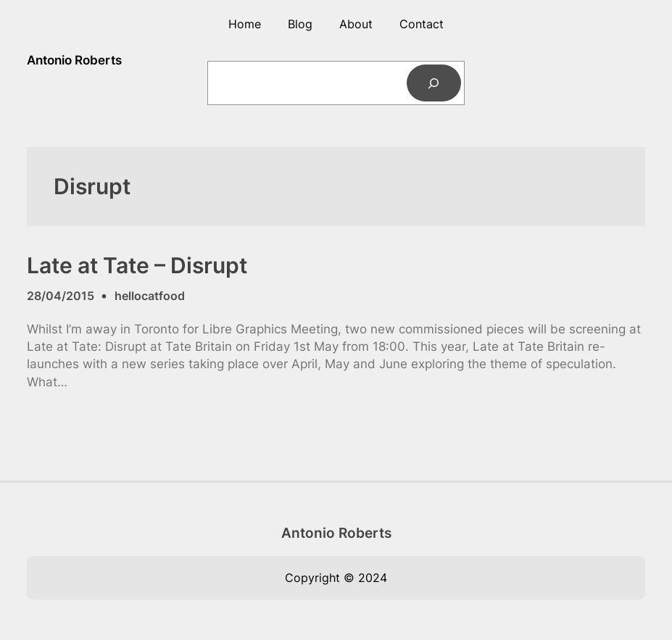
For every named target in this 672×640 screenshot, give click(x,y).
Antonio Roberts (74, 60)
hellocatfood (150, 296)
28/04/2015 (61, 296)
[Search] (434, 83)
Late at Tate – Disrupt (137, 266)
